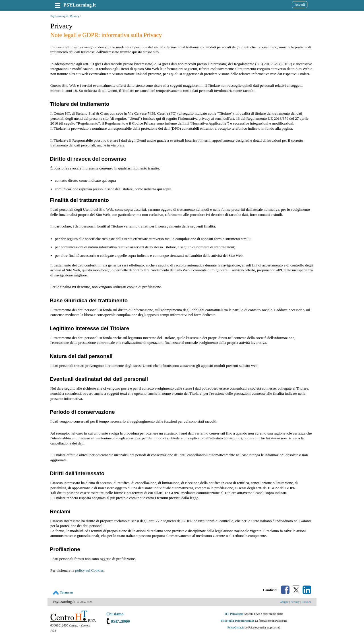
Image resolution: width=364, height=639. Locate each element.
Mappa (284, 602)
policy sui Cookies (89, 570)
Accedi (300, 5)
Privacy (75, 16)
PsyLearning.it (59, 16)
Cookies (306, 602)
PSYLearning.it (80, 5)
